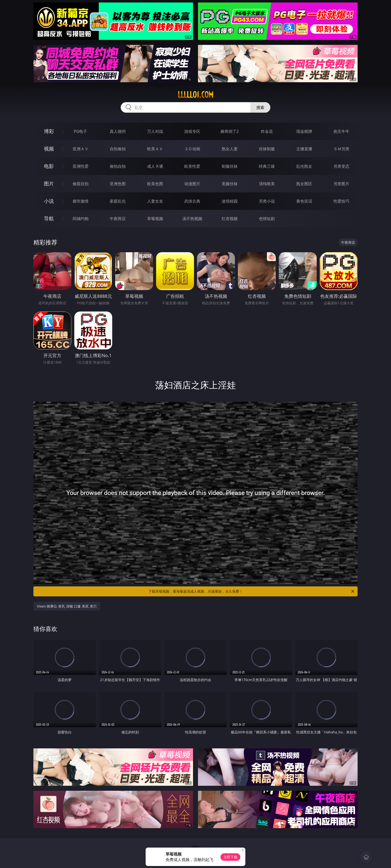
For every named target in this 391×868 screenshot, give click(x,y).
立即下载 (230, 857)
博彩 (49, 131)
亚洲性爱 (81, 166)
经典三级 (267, 166)
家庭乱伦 (118, 201)
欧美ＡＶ (155, 149)
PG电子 (80, 131)
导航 (49, 218)
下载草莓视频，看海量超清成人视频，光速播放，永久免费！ (252, 591)
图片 (49, 184)
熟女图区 (304, 184)
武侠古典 (192, 201)
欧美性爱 (192, 166)
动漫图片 (192, 184)
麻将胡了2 (230, 131)
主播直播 (304, 149)
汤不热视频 (192, 219)
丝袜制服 (267, 149)
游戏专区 (192, 131)
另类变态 (341, 166)
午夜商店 (118, 219)
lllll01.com (195, 95)
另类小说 (267, 201)
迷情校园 (230, 201)
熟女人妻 (230, 149)
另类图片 (341, 184)
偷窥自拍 (81, 184)
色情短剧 (267, 219)
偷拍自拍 (118, 166)
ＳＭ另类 (341, 149)
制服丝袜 (230, 166)
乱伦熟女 (304, 166)
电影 (49, 166)
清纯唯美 (267, 184)
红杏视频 (230, 219)
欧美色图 (155, 184)
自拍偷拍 (118, 149)
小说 (49, 201)
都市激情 (81, 201)
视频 (49, 149)
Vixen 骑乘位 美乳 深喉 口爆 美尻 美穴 (67, 606)
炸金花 (267, 131)
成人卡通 (155, 166)
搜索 (260, 107)
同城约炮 (81, 219)
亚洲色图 (118, 184)
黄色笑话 (304, 201)
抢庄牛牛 (341, 131)
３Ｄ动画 (192, 149)
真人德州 (118, 131)
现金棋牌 (304, 131)
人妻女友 (155, 201)
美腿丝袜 (230, 184)
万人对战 (155, 131)
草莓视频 (155, 219)
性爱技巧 (341, 201)
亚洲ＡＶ (81, 149)
